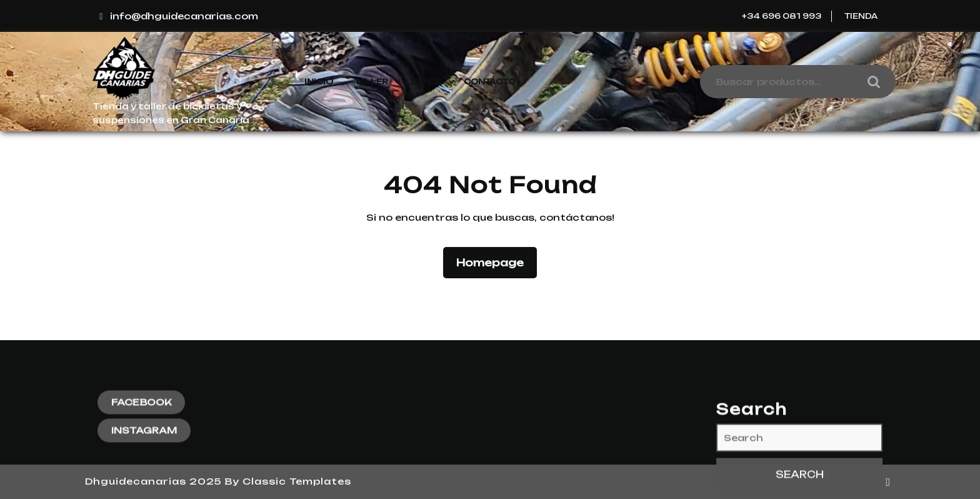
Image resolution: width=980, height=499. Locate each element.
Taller (371, 82)
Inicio (319, 82)
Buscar (871, 82)
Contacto (490, 82)
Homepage (495, 262)
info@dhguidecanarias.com (177, 16)
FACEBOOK (141, 469)
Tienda (861, 16)
